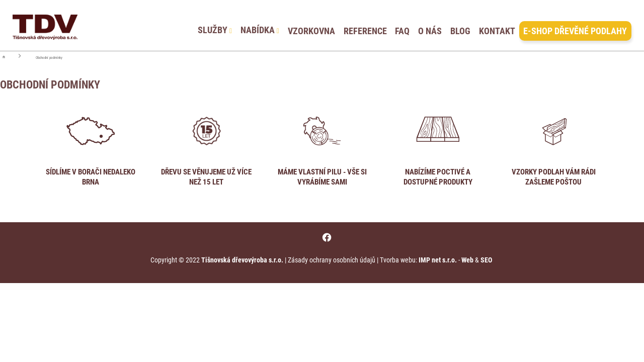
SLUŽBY (215, 25)
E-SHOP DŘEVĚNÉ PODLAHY (575, 25)
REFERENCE (365, 25)
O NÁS (430, 25)
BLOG (460, 25)
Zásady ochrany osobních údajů (332, 260)
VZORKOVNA (311, 25)
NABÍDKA (260, 25)
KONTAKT (497, 25)
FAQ (402, 25)
